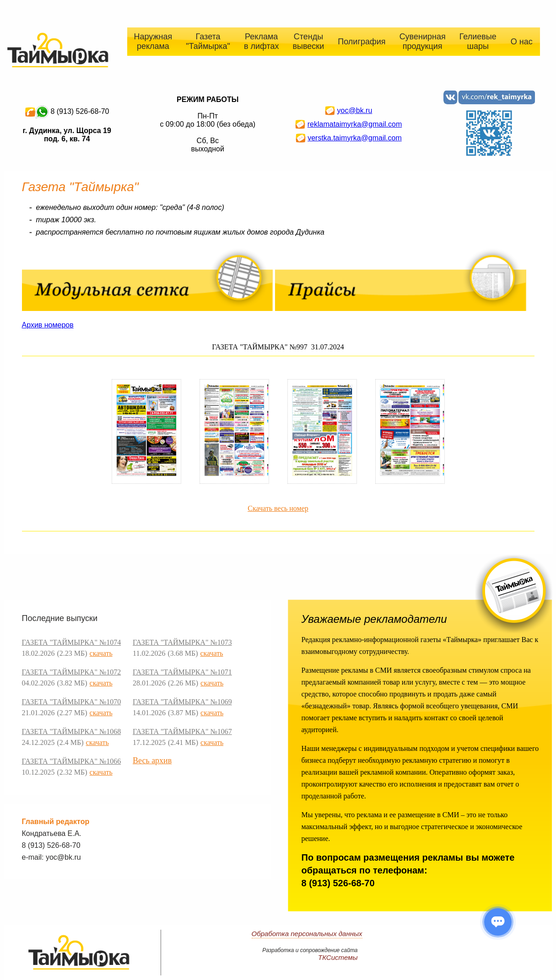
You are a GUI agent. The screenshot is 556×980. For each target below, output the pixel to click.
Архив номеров (48, 325)
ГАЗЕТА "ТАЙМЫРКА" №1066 (72, 761)
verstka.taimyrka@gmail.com (355, 138)
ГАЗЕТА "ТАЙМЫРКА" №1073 (182, 642)
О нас (522, 42)
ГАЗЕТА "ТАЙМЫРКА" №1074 (72, 642)
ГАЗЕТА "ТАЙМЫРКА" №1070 (72, 702)
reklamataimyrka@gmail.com (355, 124)
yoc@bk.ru (355, 110)
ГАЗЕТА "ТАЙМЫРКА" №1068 (72, 731)
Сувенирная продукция (423, 41)
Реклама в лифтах (262, 41)
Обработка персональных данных (307, 934)
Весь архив (152, 760)
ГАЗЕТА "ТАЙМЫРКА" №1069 (182, 702)
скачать (101, 653)
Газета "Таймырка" (208, 41)
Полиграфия (362, 42)
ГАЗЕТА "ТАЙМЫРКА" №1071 (182, 672)
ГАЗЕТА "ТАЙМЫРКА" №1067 (182, 731)
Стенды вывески (309, 41)
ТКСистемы (338, 957)
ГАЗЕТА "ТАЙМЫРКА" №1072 (72, 672)
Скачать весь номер (278, 508)
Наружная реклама (153, 41)
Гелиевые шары (478, 41)
